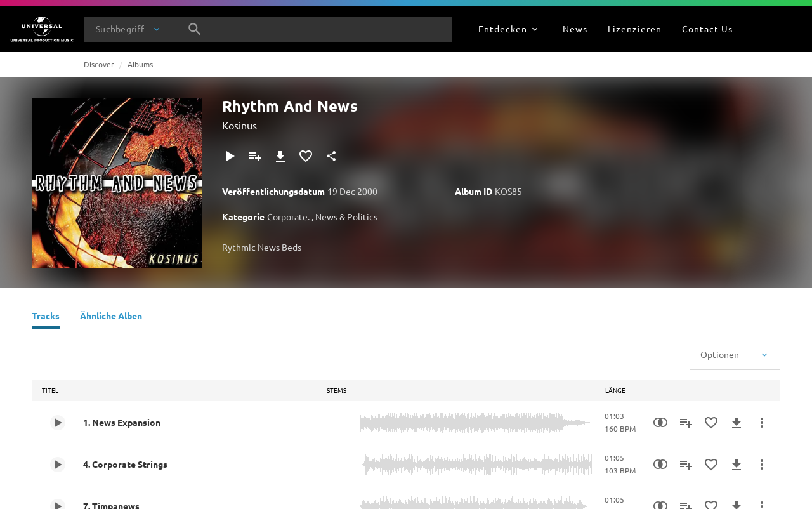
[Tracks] (46, 317)
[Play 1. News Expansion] (58, 423)
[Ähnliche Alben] (111, 317)
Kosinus (239, 125)
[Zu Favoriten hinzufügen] (306, 156)
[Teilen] (331, 156)
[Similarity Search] (660, 423)
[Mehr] (762, 423)
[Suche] (195, 29)
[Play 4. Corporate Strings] (58, 465)
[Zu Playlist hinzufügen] (255, 156)
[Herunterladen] (280, 156)
